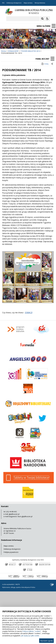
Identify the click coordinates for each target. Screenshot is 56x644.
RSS (3, 3)
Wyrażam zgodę (46, 641)
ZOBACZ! (29, 313)
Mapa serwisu (28, 3)
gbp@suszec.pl (14, 514)
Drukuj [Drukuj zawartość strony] (45, 64)
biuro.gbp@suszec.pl (25, 516)
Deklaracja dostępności (14, 3)
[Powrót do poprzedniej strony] (52, 64)
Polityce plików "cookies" (32, 631)
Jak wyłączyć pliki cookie (30, 636)
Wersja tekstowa (40, 3)
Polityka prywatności (11, 552)
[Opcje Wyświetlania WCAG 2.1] (47, 19)
